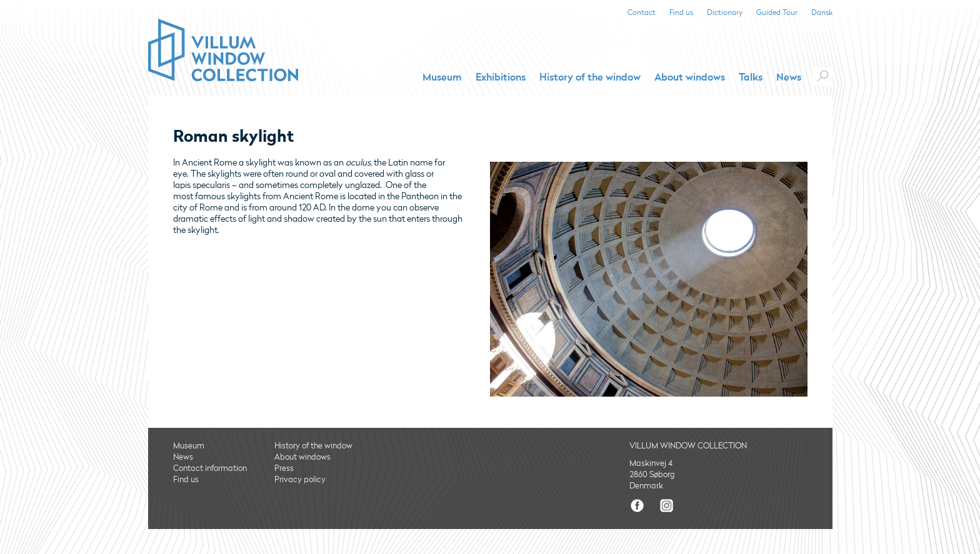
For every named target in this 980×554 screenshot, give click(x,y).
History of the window (590, 77)
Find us (681, 13)
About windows (690, 77)
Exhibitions (501, 77)
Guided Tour (777, 13)
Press (284, 468)
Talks (751, 77)
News (789, 77)
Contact (642, 13)
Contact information (210, 468)
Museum (442, 77)
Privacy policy (300, 480)
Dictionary (725, 13)
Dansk (822, 13)
